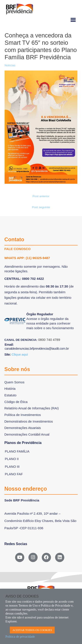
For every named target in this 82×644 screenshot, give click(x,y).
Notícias (10, 65)
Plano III (12, 467)
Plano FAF (14, 474)
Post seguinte (41, 207)
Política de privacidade (20, 637)
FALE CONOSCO (17, 249)
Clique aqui (20, 354)
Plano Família (17, 451)
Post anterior (41, 196)
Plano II (12, 459)
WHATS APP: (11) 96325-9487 (27, 258)
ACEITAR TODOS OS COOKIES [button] (32, 630)
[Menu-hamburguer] (41, 20)
